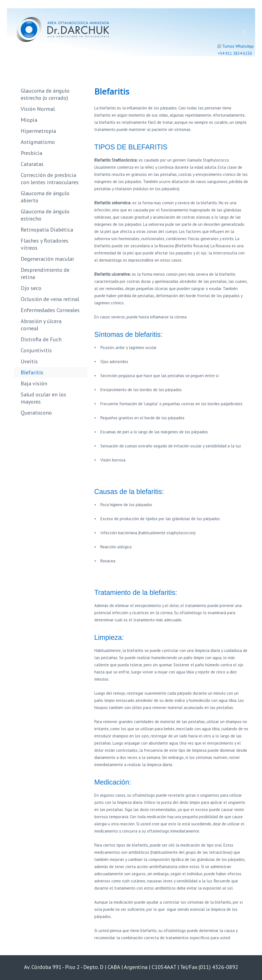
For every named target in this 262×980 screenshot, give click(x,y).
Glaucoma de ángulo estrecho (45, 215)
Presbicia (31, 153)
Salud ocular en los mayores (43, 398)
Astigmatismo (38, 142)
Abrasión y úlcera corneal (41, 325)
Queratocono (36, 413)
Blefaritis (32, 372)
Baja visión (34, 383)
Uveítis (29, 361)
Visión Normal (38, 109)
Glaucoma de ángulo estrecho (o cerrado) (45, 94)
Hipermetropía (38, 131)
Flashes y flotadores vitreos (45, 244)
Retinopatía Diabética (47, 230)
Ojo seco (31, 288)
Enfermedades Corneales (50, 310)
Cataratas (32, 164)
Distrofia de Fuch (41, 339)
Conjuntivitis (36, 350)
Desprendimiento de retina (45, 273)
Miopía (29, 120)
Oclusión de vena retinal (50, 299)
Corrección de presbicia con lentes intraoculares (50, 179)
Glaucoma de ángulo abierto (45, 197)
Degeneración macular (47, 259)
